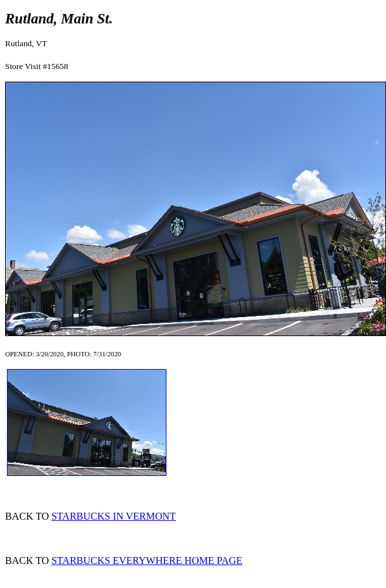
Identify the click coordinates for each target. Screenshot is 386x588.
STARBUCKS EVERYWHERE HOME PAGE (147, 560)
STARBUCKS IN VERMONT (114, 516)
